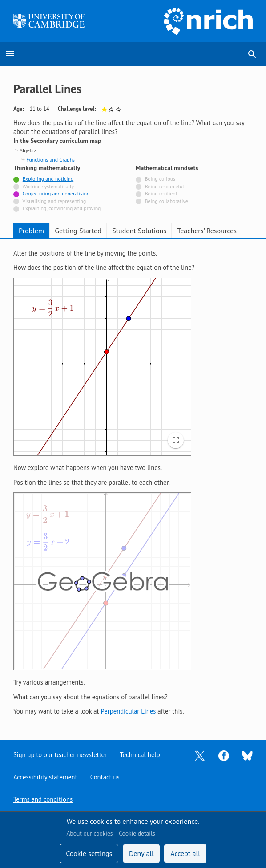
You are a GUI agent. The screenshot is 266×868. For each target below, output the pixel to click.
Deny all (141, 853)
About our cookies (89, 833)
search (252, 54)
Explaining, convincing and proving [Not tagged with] (62, 208)
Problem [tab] (31, 231)
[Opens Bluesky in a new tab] (247, 755)
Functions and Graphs (50, 160)
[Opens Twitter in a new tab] (200, 755)
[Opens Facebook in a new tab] (224, 755)
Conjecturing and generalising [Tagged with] (56, 193)
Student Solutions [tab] (139, 231)
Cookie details (137, 833)
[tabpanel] (133, 482)
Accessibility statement (45, 777)
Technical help (140, 755)
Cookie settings (89, 853)
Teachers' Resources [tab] (207, 231)
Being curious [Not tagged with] (160, 179)
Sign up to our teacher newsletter (60, 755)
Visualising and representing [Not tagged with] (54, 201)
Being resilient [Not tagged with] (161, 193)
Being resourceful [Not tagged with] (165, 186)
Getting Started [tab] (78, 231)
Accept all (185, 853)
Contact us (105, 777)
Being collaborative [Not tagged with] (167, 201)
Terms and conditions (43, 799)
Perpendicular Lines (129, 711)
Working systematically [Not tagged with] (48, 186)
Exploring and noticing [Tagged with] (48, 179)
